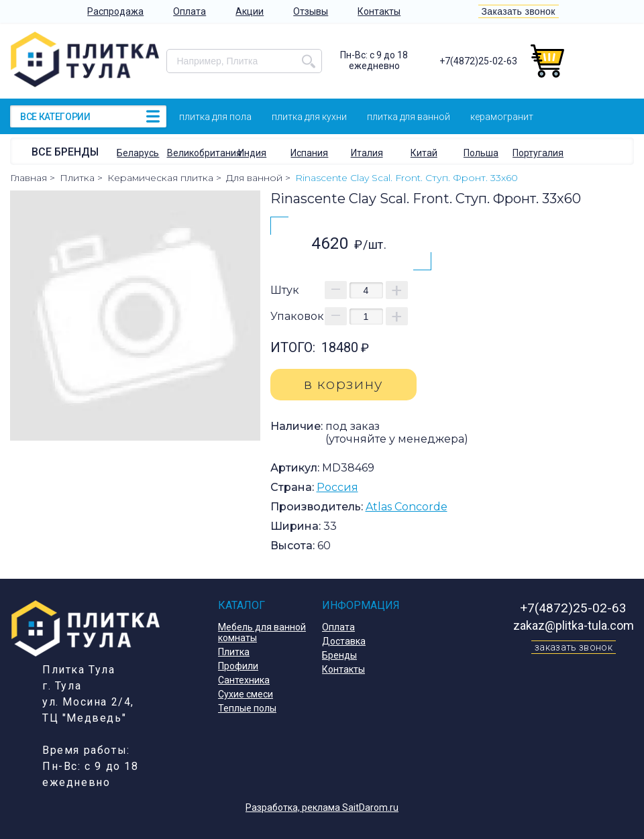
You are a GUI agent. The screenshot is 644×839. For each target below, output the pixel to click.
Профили (238, 666)
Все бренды (65, 152)
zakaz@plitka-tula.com (574, 625)
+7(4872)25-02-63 (478, 61)
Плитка (234, 652)
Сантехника (244, 680)
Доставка (344, 641)
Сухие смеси (246, 694)
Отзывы (311, 11)
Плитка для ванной (409, 117)
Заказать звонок (519, 11)
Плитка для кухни (309, 117)
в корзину (343, 384)
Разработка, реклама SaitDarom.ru (322, 807)
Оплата (190, 11)
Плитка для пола (215, 117)
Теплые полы (247, 708)
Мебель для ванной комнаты (262, 632)
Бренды (339, 655)
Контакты (379, 11)
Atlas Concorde (407, 507)
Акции (250, 11)
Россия (337, 487)
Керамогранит (502, 117)
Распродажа (115, 11)
